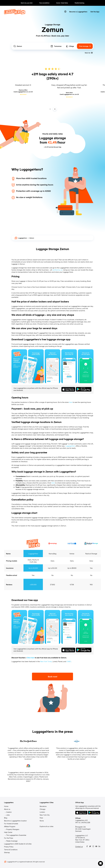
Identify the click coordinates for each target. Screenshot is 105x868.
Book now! (53, 677)
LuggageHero (21, 238)
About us (7, 809)
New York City (45, 815)
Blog (6, 818)
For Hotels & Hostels (11, 824)
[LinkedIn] (99, 846)
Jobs (8, 815)
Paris (41, 818)
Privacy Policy (9, 847)
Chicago (43, 809)
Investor (9, 812)
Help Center (8, 832)
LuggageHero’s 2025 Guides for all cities (18, 844)
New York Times (46, 661)
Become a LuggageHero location (15, 821)
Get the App (95, 12)
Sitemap (7, 852)
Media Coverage (12, 841)
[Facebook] (87, 846)
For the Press (9, 838)
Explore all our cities (47, 826)
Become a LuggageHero (78, 12)
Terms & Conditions (11, 850)
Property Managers (13, 829)
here (71, 402)
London (42, 812)
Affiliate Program (10, 826)
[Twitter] (90, 846)
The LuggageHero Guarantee (16, 835)
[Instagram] (93, 846)
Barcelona (43, 806)
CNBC (69, 661)
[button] (100, 863)
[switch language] (65, 12)
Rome (42, 821)
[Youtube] (96, 846)
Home (6, 806)
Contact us (79, 846)
